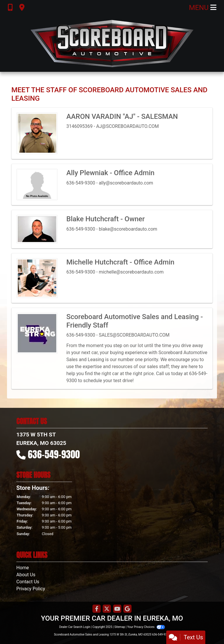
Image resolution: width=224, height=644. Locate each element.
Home (23, 568)
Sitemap (120, 627)
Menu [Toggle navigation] (203, 8)
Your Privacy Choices (146, 627)
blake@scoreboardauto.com (128, 229)
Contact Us (28, 582)
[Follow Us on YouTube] (117, 609)
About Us (26, 575)
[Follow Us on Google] (127, 609)
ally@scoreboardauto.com (126, 183)
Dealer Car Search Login (75, 627)
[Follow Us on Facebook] (97, 609)
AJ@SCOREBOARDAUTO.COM (128, 126)
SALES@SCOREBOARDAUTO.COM (134, 335)
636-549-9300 (54, 454)
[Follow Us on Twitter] (107, 609)
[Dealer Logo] (112, 43)
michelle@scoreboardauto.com (131, 272)
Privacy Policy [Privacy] (31, 589)
